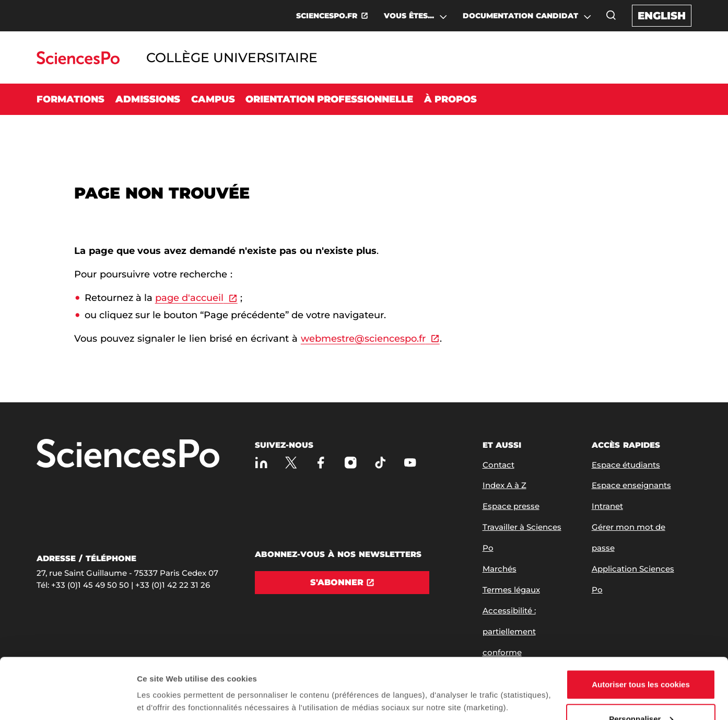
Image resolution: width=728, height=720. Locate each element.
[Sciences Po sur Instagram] (351, 463)
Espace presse (511, 506)
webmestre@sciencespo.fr (363, 339)
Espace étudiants (626, 465)
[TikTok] (380, 463)
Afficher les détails (172, 675)
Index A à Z (504, 485)
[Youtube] (410, 463)
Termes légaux (511, 590)
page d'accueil (189, 298)
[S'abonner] (342, 583)
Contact (498, 465)
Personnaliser (641, 658)
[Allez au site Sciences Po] (78, 61)
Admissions (148, 99)
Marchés (500, 569)
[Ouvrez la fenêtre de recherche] (611, 15)
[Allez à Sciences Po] (128, 454)
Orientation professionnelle (329, 99)
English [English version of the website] (662, 16)
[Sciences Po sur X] (291, 463)
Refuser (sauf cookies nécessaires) (641, 692)
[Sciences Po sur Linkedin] (261, 463)
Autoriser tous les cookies (641, 624)
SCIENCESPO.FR (327, 16)
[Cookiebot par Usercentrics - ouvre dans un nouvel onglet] (68, 700)
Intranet (607, 506)
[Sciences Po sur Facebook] (321, 463)
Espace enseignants (631, 485)
